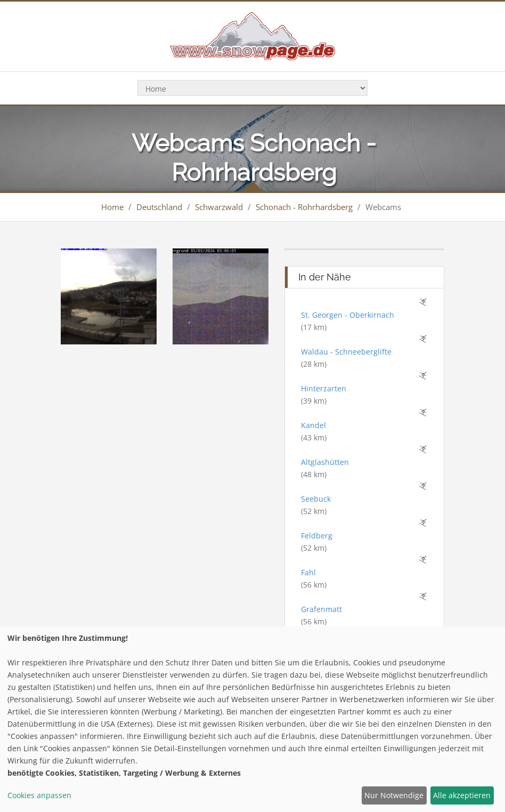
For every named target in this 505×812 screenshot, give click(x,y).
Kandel (313, 425)
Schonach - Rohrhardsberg (304, 207)
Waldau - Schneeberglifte (346, 352)
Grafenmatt (321, 609)
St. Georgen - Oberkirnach (348, 315)
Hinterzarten (324, 388)
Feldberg (317, 536)
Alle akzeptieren (462, 795)
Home (112, 207)
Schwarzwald (219, 207)
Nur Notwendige (394, 795)
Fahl (308, 572)
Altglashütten (325, 462)
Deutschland (159, 207)
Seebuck (316, 499)
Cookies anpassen (39, 795)
